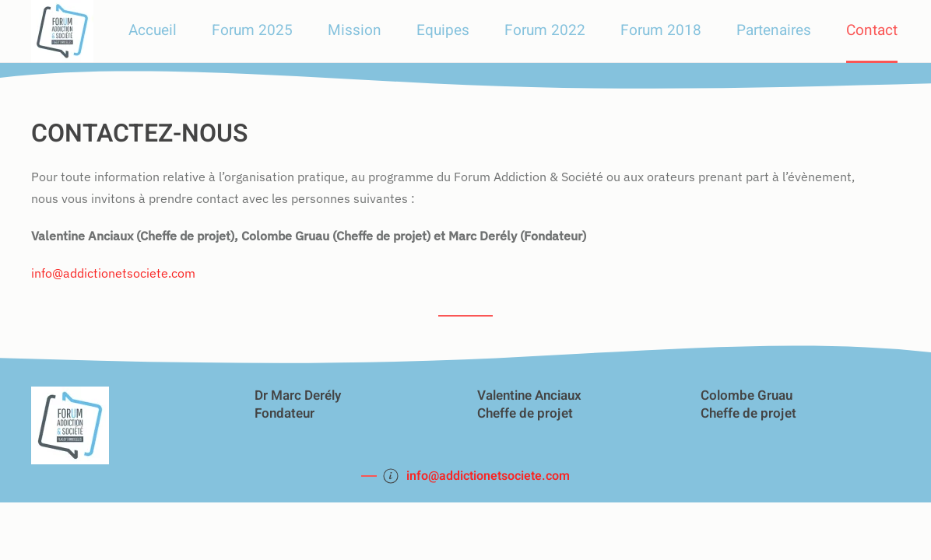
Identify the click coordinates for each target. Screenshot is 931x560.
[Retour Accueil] (62, 31)
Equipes (443, 30)
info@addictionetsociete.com (113, 273)
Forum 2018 (661, 30)
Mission (355, 30)
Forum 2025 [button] (252, 30)
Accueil (153, 30)
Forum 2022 (545, 30)
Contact (872, 30)
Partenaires (774, 30)
